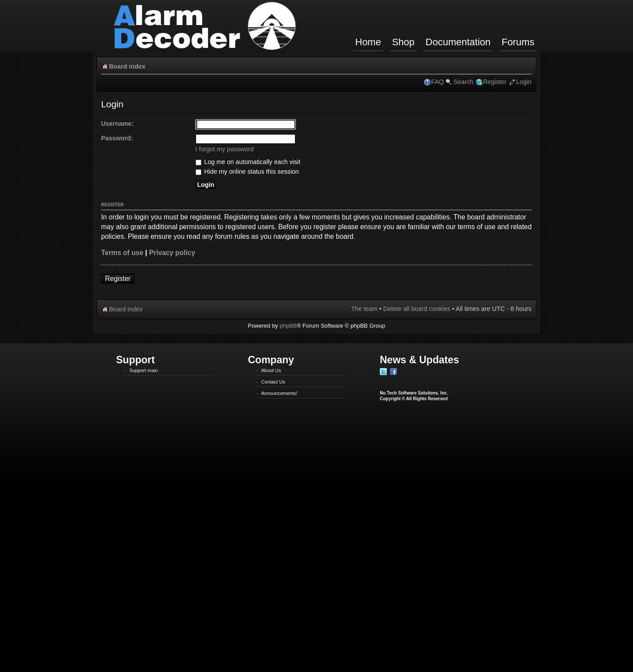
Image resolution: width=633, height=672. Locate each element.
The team (364, 309)
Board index (127, 66)
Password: (117, 138)
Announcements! (279, 393)
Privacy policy (172, 253)
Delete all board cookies (417, 309)
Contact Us (273, 382)
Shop (403, 42)
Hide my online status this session (247, 172)
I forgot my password (225, 149)
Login (524, 82)
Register (495, 82)
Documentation (458, 42)
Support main (144, 370)
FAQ (438, 82)
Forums (518, 42)
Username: (117, 124)
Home (368, 42)
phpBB (288, 326)
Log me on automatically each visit (248, 162)
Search (463, 82)
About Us (271, 370)
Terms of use (122, 253)
